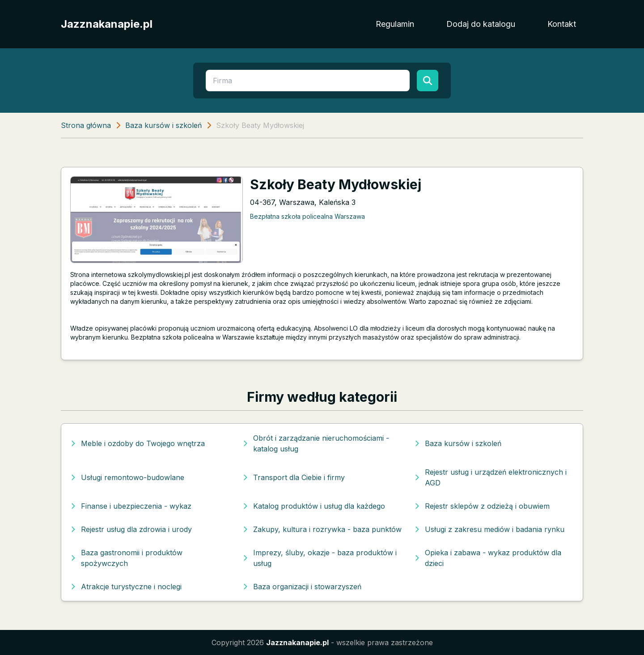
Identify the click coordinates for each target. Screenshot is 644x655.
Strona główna (86, 125)
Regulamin (395, 24)
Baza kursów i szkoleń (163, 125)
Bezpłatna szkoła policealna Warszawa (307, 216)
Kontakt (562, 24)
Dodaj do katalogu (481, 24)
